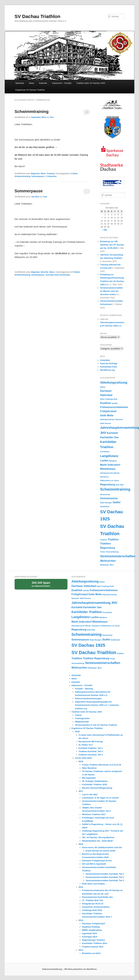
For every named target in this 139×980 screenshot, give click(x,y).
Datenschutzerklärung (52, 969)
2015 (81, 887)
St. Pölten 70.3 (86, 745)
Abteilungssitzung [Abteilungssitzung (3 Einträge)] (114, 382)
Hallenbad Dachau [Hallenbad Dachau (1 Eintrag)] (107, 419)
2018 (81, 761)
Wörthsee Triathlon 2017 (94, 814)
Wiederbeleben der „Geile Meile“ (98, 841)
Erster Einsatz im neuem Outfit (100, 851)
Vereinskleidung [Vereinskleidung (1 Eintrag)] (112, 552)
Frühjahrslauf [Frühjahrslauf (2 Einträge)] (108, 411)
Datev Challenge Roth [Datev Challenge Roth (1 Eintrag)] (109, 399)
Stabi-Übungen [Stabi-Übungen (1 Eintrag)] (106, 503)
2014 (81, 920)
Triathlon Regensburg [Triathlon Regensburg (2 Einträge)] (96, 658)
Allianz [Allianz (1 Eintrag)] (103, 387)
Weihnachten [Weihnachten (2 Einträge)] (108, 561)
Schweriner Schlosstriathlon (96, 907)
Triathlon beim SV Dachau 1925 (91, 83)
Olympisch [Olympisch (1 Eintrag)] (104, 477)
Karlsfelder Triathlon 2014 (95, 943)
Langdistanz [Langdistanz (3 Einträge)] (109, 456)
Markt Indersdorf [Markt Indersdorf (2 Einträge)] (110, 465)
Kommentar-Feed (108, 367)
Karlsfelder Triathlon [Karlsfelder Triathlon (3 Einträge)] (87, 612)
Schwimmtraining (32, 112)
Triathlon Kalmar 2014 (93, 947)
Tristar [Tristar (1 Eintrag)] (103, 552)
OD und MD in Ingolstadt (94, 864)
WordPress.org (107, 370)
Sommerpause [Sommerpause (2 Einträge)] (109, 498)
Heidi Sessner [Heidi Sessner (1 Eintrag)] (106, 423)
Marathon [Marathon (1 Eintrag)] (113, 461)
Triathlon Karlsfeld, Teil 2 (91, 751)
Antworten (51, 176)
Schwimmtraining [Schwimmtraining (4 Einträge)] (115, 489)
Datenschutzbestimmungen (88, 698)
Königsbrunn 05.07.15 (93, 904)
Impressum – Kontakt (62, 83)
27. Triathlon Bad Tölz (93, 900)
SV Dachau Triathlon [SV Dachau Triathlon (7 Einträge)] (94, 652)
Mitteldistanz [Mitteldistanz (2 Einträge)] (108, 469)
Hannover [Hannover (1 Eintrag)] (119, 419)
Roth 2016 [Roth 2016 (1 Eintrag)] (120, 485)
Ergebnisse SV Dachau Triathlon (30, 90)
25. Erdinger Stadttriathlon (95, 781)
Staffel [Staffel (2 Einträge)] (117, 502)
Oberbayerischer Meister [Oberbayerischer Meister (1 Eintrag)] (110, 473)
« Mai (105, 230)
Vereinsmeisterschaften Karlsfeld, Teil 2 (105, 877)
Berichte (45, 272)
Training (50, 174)
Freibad (76, 272)
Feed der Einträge (109, 363)
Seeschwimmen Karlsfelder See (97, 897)
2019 (77, 732)
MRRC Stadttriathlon (92, 930)
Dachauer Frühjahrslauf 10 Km (97, 861)
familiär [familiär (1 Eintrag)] (115, 403)
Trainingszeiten (82, 718)
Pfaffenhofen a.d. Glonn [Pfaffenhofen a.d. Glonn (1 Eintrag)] (110, 481)
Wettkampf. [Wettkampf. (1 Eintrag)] (105, 565)
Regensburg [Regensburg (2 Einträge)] (108, 484)
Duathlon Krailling (91, 927)
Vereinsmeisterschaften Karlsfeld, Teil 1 (105, 874)
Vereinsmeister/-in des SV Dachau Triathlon (96, 725)
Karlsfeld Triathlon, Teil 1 (91, 748)
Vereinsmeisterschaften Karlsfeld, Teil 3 (105, 880)
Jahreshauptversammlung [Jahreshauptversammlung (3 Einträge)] (91, 603)
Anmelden (105, 360)
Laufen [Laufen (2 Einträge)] (104, 460)
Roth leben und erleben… (94, 884)
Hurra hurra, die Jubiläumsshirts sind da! (102, 847)
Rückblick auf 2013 (91, 953)
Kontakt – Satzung (84, 689)
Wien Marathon (89, 768)
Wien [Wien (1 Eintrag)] (112, 565)
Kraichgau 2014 (90, 937)
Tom (52, 117)
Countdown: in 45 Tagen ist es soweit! (100, 798)
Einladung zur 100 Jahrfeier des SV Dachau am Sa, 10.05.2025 (112, 245)
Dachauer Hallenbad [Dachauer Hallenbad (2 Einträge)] (84, 586)
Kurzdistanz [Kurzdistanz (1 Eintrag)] (105, 452)
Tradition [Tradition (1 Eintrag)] (104, 540)
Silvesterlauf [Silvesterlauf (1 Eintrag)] (105, 494)
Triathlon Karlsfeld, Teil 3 (91, 755)
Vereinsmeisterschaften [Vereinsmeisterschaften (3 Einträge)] (118, 556)
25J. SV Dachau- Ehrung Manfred (98, 837)
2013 (81, 950)
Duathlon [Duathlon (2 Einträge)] (106, 403)
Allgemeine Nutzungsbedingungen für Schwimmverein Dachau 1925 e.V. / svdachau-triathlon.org (97, 705)
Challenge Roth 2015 (92, 910)
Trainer (78, 715)
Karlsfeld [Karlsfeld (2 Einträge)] (112, 433)
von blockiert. (41, 584)
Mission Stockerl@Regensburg (97, 788)
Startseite (20, 83)
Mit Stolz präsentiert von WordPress (81, 969)
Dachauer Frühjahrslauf (94, 924)
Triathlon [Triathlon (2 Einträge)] (113, 539)
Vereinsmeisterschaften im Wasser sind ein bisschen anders (112, 291)
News (31, 83)
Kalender (43, 83)
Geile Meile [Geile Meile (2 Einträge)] (107, 415)
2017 (81, 791)
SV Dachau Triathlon (37, 16)
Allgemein (35, 174)
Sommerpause (38, 176)
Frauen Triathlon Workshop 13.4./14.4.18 (102, 765)
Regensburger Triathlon (94, 940)
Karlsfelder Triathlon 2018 (95, 784)
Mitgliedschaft (82, 722)
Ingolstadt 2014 (90, 933)
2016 (81, 844)
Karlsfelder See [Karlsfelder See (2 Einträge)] (109, 437)
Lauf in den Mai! (90, 794)
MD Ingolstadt (89, 778)
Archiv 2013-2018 (83, 758)
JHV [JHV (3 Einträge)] (103, 433)
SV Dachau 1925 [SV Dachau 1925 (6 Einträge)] (88, 645)
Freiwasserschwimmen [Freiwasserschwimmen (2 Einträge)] (114, 407)
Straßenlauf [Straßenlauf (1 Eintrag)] (105, 507)
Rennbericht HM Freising (91, 742)
